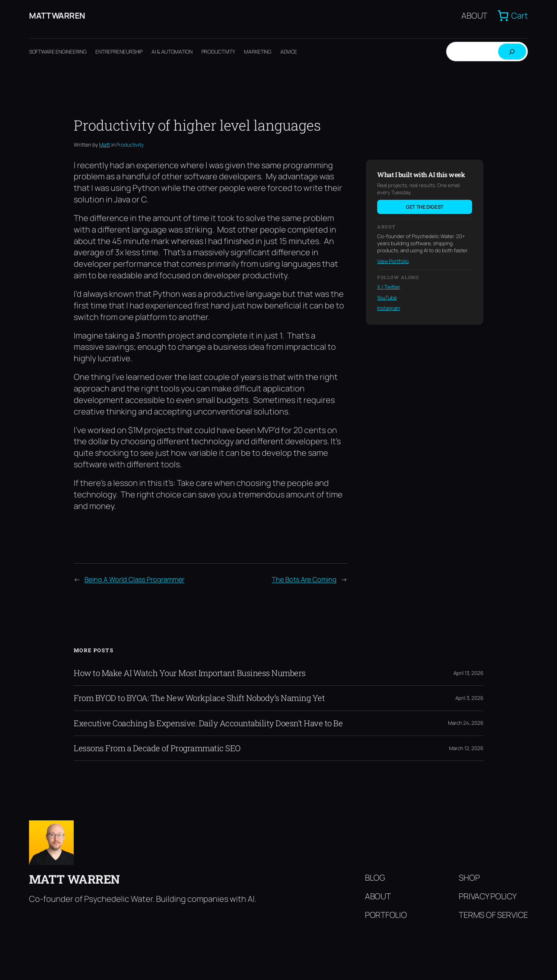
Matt (105, 145)
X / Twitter (389, 287)
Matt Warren (57, 16)
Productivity (130, 145)
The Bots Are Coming (304, 579)
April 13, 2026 (468, 673)
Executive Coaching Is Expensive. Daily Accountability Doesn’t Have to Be (208, 723)
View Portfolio (393, 261)
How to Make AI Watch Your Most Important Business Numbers (190, 673)
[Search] (512, 52)
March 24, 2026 (466, 723)
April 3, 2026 (469, 698)
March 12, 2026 (466, 748)
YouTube (387, 298)
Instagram (389, 308)
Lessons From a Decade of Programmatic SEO (157, 748)
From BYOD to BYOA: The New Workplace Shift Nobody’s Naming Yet (199, 698)
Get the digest (425, 207)
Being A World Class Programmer (134, 579)
